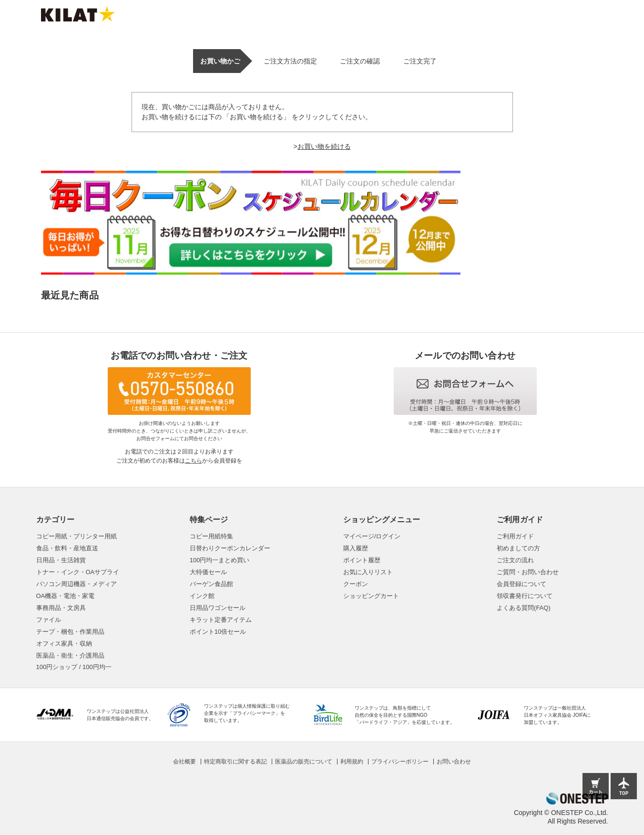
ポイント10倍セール (218, 632)
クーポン (356, 584)
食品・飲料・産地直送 (67, 548)
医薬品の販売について (304, 762)
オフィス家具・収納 (64, 644)
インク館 (202, 596)
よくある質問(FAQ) (524, 608)
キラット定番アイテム (221, 620)
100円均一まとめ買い (220, 560)
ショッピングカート (371, 596)
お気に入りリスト (368, 572)
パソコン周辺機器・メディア (77, 584)
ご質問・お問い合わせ (528, 572)
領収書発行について (525, 596)
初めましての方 (518, 548)
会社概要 (184, 762)
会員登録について (521, 584)
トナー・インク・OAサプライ (78, 572)
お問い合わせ (454, 762)
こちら (194, 461)
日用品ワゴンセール (218, 608)
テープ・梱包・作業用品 (70, 632)
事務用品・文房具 (61, 608)
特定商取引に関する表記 (235, 762)
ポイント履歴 (362, 560)
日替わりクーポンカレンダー (230, 548)
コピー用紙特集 (211, 536)
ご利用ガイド (515, 536)
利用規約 (352, 762)
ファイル (49, 620)
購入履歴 (356, 548)
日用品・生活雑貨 (61, 560)
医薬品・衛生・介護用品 (70, 655)
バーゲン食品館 (211, 584)
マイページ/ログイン (372, 536)
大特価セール (208, 572)
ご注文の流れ (515, 560)
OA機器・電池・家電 (66, 596)
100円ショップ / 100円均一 (74, 667)
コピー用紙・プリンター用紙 (77, 536)
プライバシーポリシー (400, 762)
